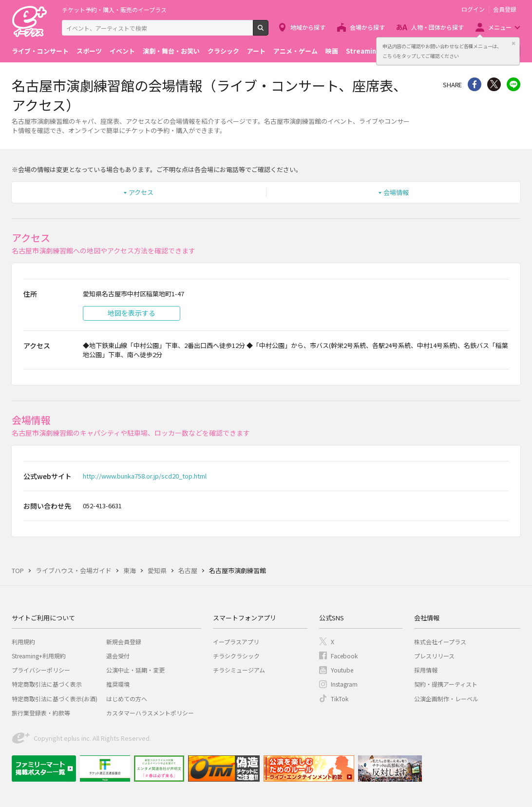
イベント (122, 51)
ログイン (473, 9)
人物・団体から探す (437, 27)
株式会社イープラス (440, 642)
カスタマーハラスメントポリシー (150, 713)
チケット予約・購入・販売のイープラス (114, 10)
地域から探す (308, 27)
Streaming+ (365, 51)
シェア (475, 84)
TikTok (340, 699)
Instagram (344, 684)
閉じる (513, 43)
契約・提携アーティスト (446, 684)
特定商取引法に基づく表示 (47, 684)
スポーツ (89, 51)
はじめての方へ (127, 699)
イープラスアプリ (236, 642)
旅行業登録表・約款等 (41, 713)
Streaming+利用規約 (39, 656)
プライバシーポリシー (41, 670)
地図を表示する (132, 313)
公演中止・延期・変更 (135, 670)
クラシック (223, 51)
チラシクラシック (236, 656)
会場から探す (367, 27)
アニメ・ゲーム (295, 51)
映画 (332, 51)
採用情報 (426, 670)
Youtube (342, 670)
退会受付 (118, 656)
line (513, 84)
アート (256, 51)
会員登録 (505, 9)
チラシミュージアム (239, 670)
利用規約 (23, 642)
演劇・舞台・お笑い (171, 51)
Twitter (494, 84)
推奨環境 (118, 684)
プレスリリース (434, 656)
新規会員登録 (124, 642)
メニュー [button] (500, 27)
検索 (268, 32)
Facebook (344, 656)
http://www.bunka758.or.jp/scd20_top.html (145, 476)
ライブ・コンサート (40, 51)
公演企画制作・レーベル (446, 699)
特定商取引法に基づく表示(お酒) (55, 699)
